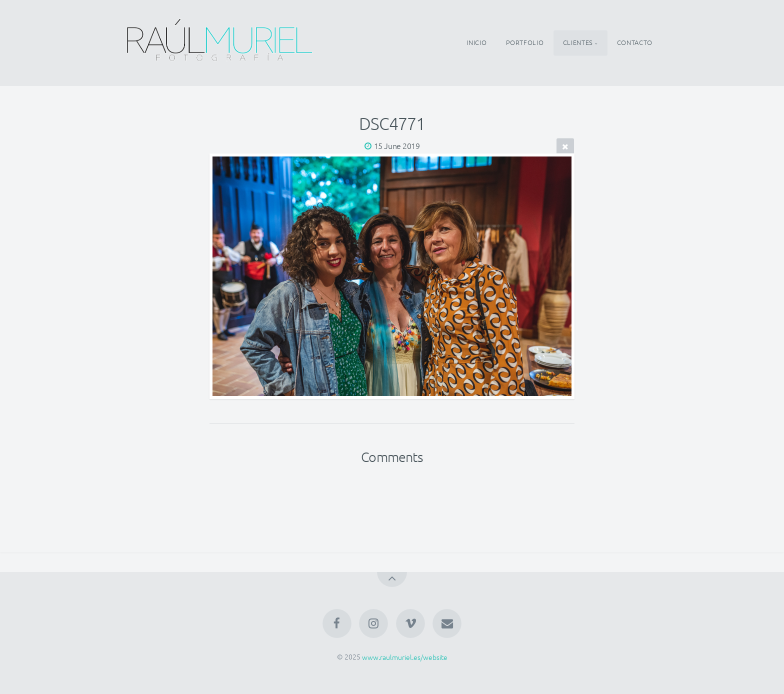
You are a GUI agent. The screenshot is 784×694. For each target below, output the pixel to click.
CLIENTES (578, 43)
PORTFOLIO (525, 43)
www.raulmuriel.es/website (405, 656)
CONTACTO (635, 43)
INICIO (476, 43)
